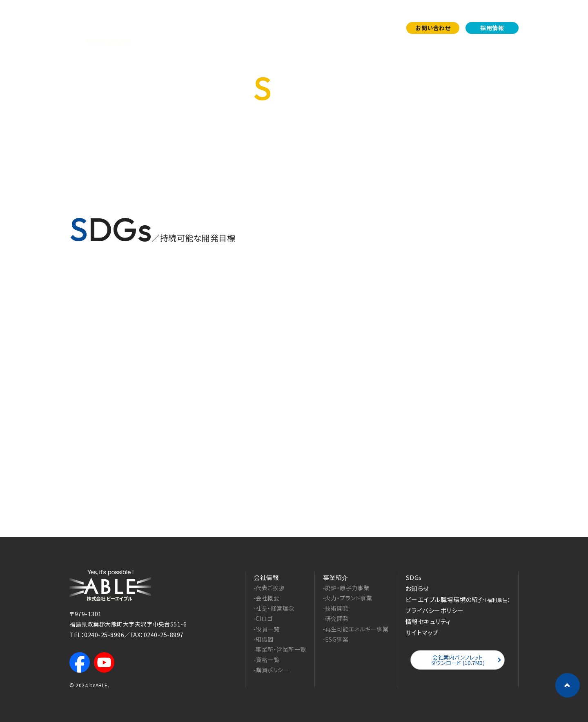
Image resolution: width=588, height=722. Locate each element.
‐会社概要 (266, 598)
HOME (487, 149)
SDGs (348, 28)
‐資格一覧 (266, 660)
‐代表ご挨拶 (269, 588)
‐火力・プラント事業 (348, 598)
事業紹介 (314, 28)
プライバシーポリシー (435, 610)
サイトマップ (422, 632)
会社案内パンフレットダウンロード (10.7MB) (458, 660)
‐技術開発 (336, 608)
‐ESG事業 (336, 639)
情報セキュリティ (428, 621)
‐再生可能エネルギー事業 (356, 629)
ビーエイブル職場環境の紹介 (458, 599)
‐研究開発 (336, 618)
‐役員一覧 (266, 629)
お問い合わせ (433, 28)
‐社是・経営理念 (274, 608)
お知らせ (381, 28)
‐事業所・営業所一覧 (280, 649)
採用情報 (492, 28)
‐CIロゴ (263, 618)
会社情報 (266, 577)
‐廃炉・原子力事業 (346, 588)
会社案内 (274, 28)
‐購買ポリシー (271, 670)
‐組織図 (264, 639)
